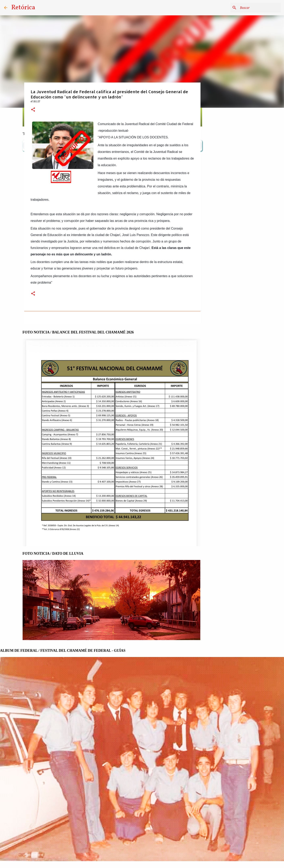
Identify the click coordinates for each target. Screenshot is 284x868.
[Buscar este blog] (260, 8)
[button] (33, 110)
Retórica (23, 8)
